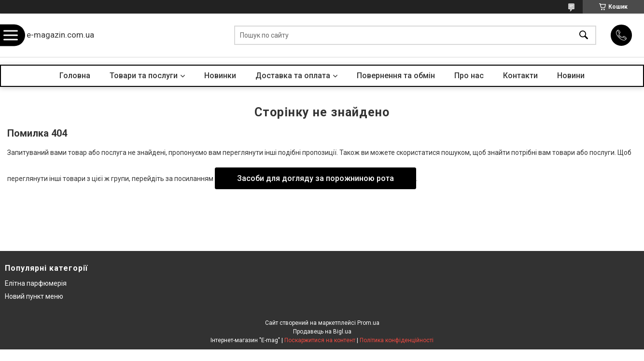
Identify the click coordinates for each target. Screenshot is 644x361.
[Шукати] (584, 35)
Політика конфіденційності (397, 340)
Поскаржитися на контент (320, 340)
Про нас (469, 76)
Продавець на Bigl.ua (322, 332)
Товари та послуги (144, 76)
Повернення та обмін (396, 76)
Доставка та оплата (293, 76)
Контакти (520, 76)
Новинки (220, 76)
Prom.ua (368, 323)
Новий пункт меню (34, 296)
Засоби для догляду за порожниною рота (315, 178)
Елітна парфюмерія (36, 283)
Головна (75, 76)
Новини (571, 76)
